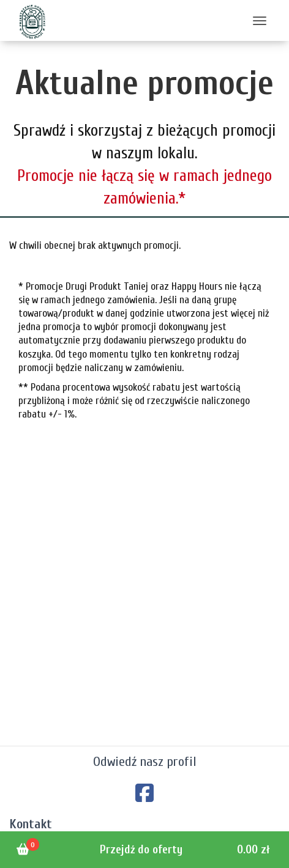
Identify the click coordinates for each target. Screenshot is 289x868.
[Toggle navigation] (260, 20)
